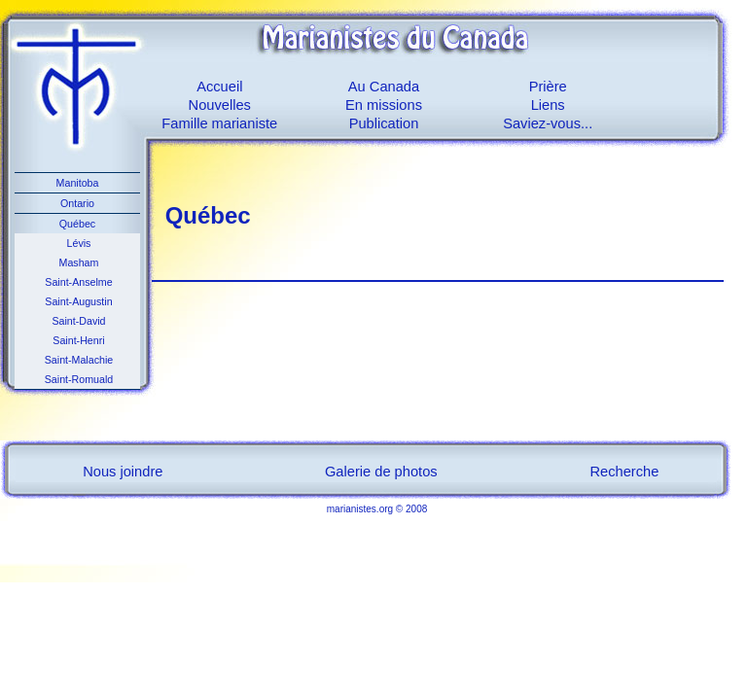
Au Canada (384, 87)
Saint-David (77, 321)
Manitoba (78, 183)
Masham (78, 262)
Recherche (625, 472)
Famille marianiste (219, 123)
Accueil (219, 87)
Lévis (78, 243)
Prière (548, 87)
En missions (384, 105)
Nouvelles (220, 105)
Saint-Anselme (77, 282)
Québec (77, 224)
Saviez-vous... (548, 123)
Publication (384, 123)
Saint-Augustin (77, 301)
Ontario (77, 203)
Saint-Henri (77, 340)
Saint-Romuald (77, 379)
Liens (548, 105)
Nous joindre (123, 472)
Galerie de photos (381, 472)
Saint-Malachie (77, 360)
